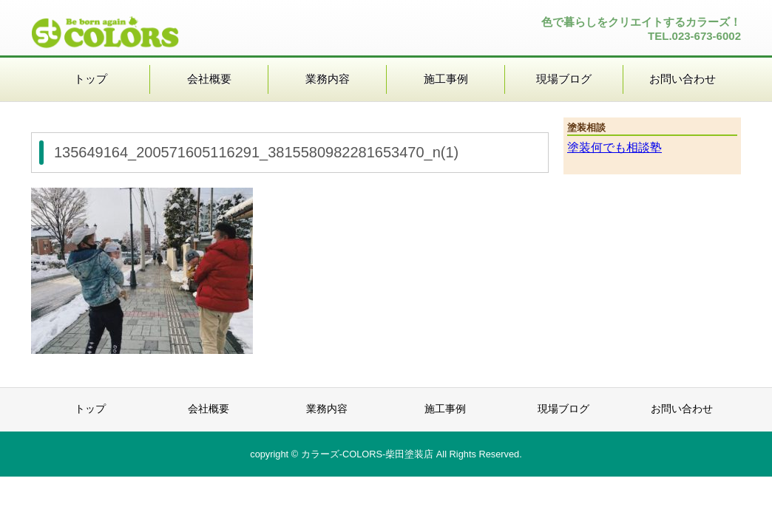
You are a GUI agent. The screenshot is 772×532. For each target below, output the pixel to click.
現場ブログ (564, 79)
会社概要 (209, 79)
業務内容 (328, 79)
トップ (91, 79)
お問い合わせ (683, 79)
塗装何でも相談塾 (614, 147)
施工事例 (446, 79)
